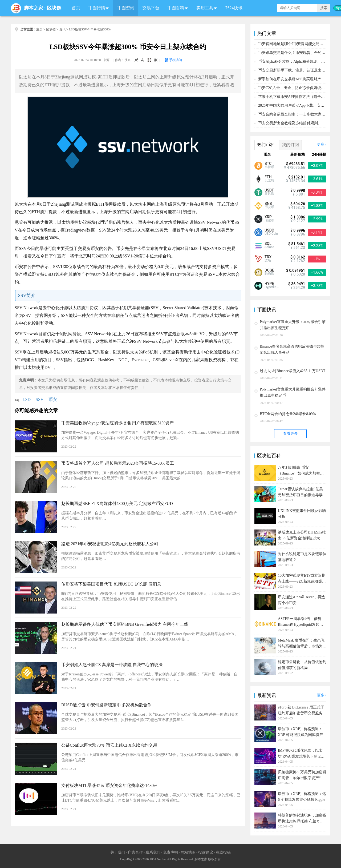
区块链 (54, 8)
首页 (76, 8)
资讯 (62, 29)
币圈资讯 (126, 8)
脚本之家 (34, 8)
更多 (321, 144)
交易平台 (151, 8)
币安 (53, 399)
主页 (39, 29)
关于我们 (118, 852)
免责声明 (170, 852)
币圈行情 (97, 8)
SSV (40, 399)
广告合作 (135, 852)
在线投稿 (223, 852)
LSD (27, 399)
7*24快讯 (234, 8)
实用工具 (205, 8)
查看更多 (290, 434)
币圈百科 (176, 8)
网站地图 (188, 852)
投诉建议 (206, 852)
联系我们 (153, 852)
